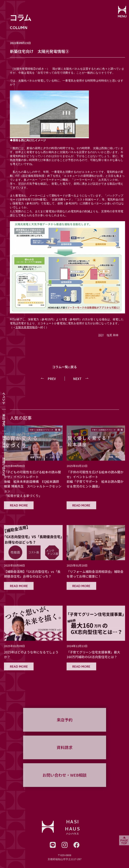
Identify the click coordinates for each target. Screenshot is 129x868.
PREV (52, 379)
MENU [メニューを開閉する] (122, 17)
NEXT (77, 379)
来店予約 (4, 420)
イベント (4, 398)
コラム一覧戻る (64, 367)
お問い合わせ (4, 467)
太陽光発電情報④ (26, 327)
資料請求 (4, 442)
